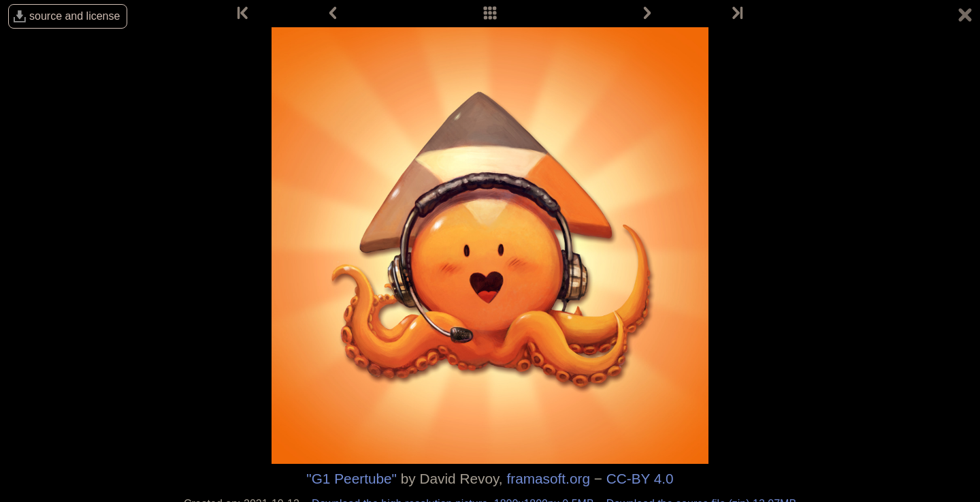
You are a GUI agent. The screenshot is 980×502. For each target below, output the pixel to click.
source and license (75, 16)
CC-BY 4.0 (640, 479)
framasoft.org (548, 479)
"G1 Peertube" (352, 479)
